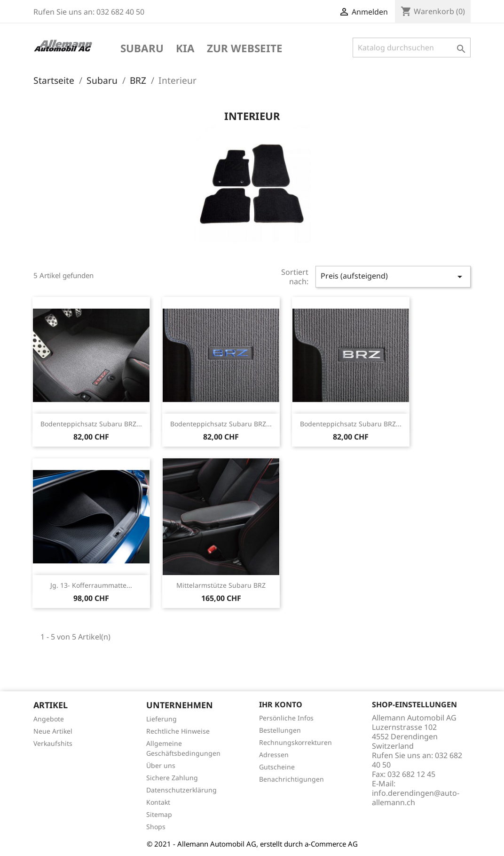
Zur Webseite (245, 49)
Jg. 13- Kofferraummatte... (91, 585)
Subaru (142, 49)
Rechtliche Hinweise (178, 731)
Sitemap (159, 814)
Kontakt (158, 802)
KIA (185, 49)
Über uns (161, 765)
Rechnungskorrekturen (295, 742)
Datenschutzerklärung (181, 790)
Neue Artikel (53, 731)
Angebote (49, 719)
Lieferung (161, 719)
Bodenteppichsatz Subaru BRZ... (91, 424)
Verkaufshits (53, 743)
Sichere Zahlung (172, 778)
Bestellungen (280, 730)
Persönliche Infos (286, 718)
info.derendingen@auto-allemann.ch (416, 798)
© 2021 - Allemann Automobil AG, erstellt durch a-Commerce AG (252, 844)
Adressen (274, 755)
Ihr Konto (281, 704)
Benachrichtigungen (291, 779)
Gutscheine (277, 767)
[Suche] (412, 48)
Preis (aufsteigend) (393, 276)
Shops (156, 827)
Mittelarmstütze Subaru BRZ (221, 585)
